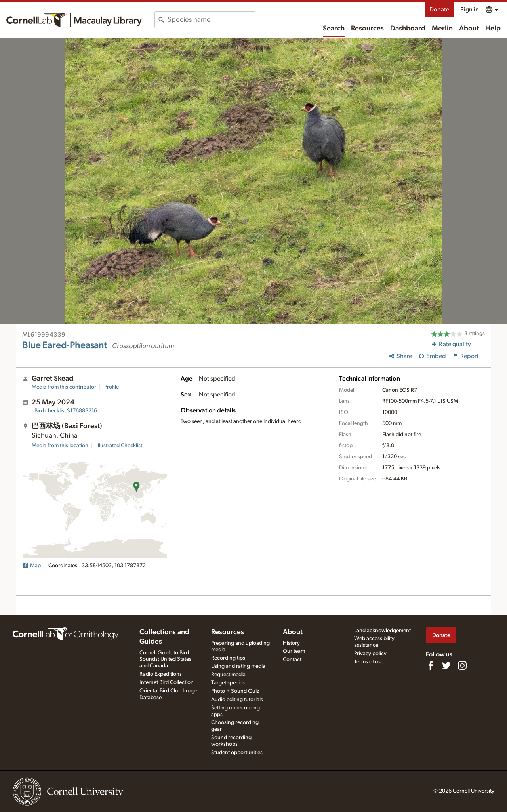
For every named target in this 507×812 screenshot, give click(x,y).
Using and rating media (238, 666)
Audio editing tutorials (237, 700)
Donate (439, 10)
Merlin (442, 29)
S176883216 (64, 411)
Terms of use (369, 662)
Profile (112, 387)
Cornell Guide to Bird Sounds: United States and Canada (165, 660)
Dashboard (408, 29)
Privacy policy (370, 654)
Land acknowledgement (382, 631)
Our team (294, 651)
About (469, 29)
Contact (292, 660)
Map (31, 566)
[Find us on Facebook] (431, 665)
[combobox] (211, 20)
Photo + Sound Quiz (235, 691)
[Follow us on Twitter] (446, 665)
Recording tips (228, 658)
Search (334, 29)
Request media (228, 675)
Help (493, 29)
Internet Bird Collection (167, 682)
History (291, 643)
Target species (228, 683)
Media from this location (60, 446)
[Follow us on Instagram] (462, 665)
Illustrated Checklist (119, 446)
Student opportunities (237, 753)
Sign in (470, 10)
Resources (367, 29)
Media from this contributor (64, 387)
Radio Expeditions (161, 674)
